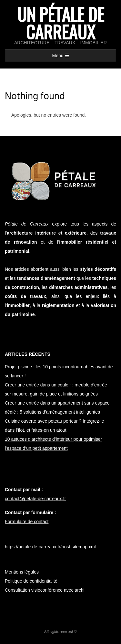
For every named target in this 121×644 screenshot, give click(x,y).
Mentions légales (22, 572)
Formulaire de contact (27, 522)
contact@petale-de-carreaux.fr (35, 499)
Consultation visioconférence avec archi (45, 590)
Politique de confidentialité (31, 581)
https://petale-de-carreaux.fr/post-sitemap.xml (50, 547)
